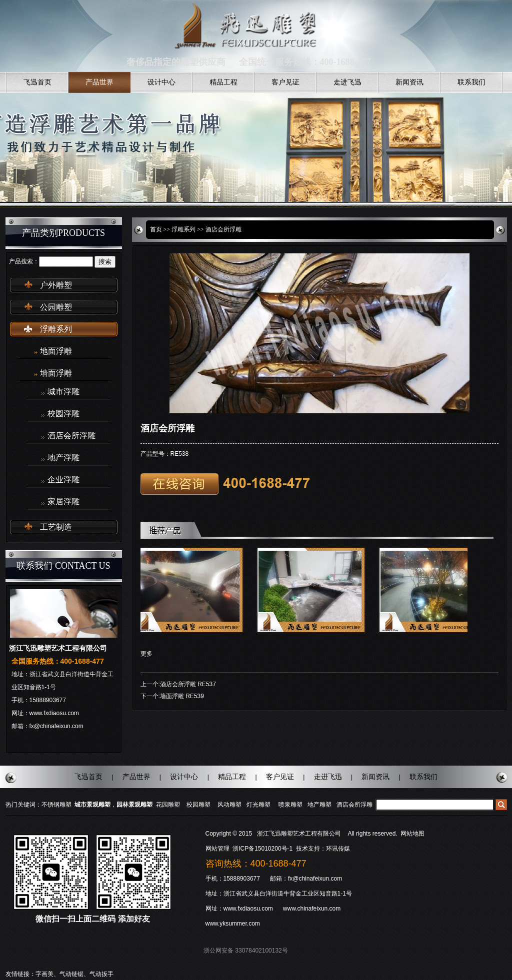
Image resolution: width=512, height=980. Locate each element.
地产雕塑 (319, 805)
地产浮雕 (63, 458)
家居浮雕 (63, 502)
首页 (156, 229)
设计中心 (161, 82)
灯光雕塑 (258, 805)
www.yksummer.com (233, 924)
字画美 (44, 974)
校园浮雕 (63, 414)
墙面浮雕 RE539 (182, 696)
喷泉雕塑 (290, 805)
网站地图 (412, 834)
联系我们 (471, 82)
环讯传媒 (338, 849)
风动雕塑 (229, 805)
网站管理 (217, 849)
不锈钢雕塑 (56, 805)
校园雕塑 (198, 805)
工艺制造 (56, 527)
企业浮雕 (63, 480)
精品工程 (223, 82)
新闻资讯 (409, 82)
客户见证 (285, 82)
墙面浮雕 (56, 373)
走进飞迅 (347, 82)
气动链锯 (71, 974)
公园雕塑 (56, 307)
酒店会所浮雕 (71, 436)
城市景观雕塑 (92, 805)
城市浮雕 (63, 392)
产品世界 (99, 82)
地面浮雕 (56, 351)
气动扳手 (101, 974)
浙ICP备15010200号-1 (263, 849)
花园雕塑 (168, 805)
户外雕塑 (56, 285)
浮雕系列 (56, 329)
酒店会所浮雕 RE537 (188, 684)
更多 (146, 654)
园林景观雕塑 (134, 805)
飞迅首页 (37, 82)
